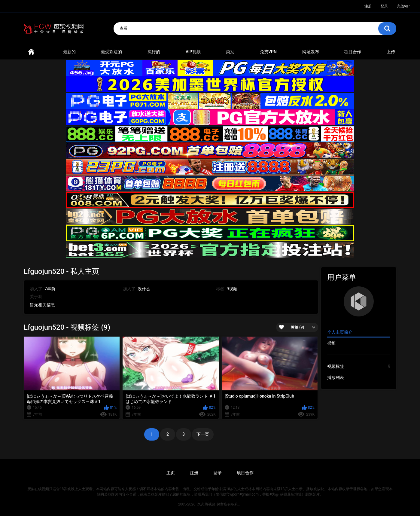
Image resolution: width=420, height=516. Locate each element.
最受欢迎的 (111, 52)
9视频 (232, 289)
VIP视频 (193, 52)
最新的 (69, 52)
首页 (31, 52)
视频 (331, 343)
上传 (391, 52)
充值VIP (403, 6)
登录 (384, 6)
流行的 (154, 52)
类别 (230, 52)
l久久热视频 (206, 504)
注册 (368, 6)
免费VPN (268, 52)
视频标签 (359, 366)
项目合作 (353, 52)
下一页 (203, 434)
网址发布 (311, 52)
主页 (171, 473)
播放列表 (336, 377)
